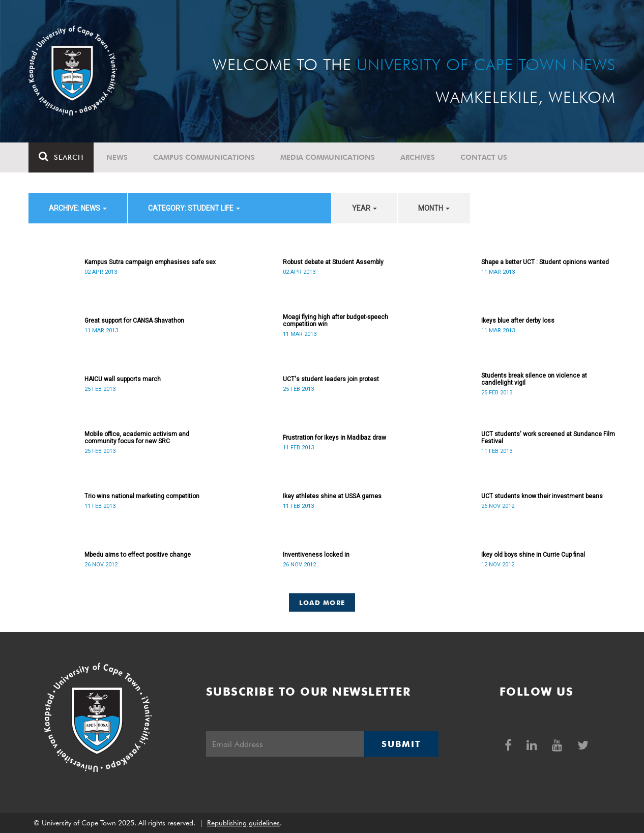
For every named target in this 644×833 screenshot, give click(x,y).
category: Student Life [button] (194, 208)
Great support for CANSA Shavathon (134, 321)
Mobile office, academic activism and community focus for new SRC (137, 438)
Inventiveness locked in (316, 555)
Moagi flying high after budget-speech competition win (335, 321)
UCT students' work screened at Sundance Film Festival (548, 438)
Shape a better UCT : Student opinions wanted (545, 262)
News (117, 157)
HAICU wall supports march (123, 379)
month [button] (434, 208)
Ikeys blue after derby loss (518, 321)
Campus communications (204, 157)
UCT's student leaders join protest (331, 379)
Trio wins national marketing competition (142, 496)
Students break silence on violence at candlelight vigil (534, 379)
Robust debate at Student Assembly (333, 262)
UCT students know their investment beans (542, 496)
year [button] (364, 208)
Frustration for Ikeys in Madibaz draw (334, 438)
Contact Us (484, 157)
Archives (418, 157)
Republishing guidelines (243, 823)
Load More (322, 602)
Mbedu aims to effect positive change (138, 555)
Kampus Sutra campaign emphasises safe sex (150, 262)
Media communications (328, 157)
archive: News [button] (78, 208)
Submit (401, 744)
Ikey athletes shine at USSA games (332, 496)
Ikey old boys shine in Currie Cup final (533, 555)
